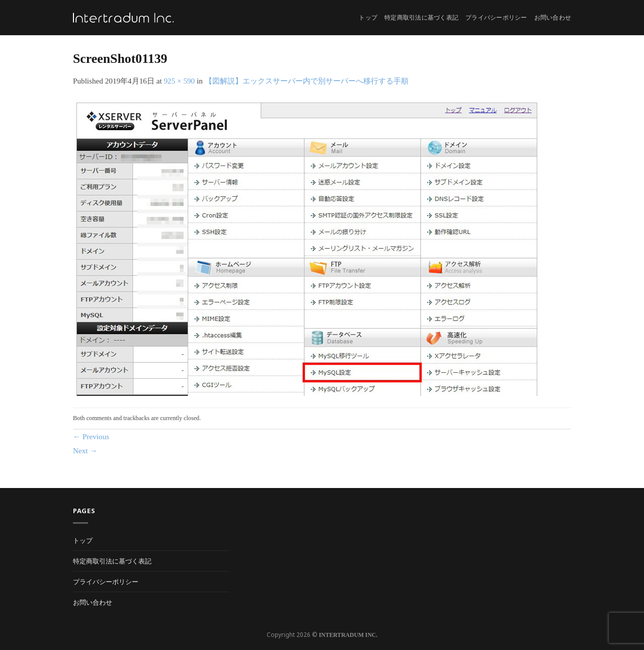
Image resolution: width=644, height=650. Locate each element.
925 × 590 (179, 81)
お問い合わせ (553, 18)
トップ (368, 18)
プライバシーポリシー (496, 18)
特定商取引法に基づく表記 (421, 18)
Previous (91, 436)
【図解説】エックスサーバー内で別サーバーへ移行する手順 (307, 81)
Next (85, 451)
